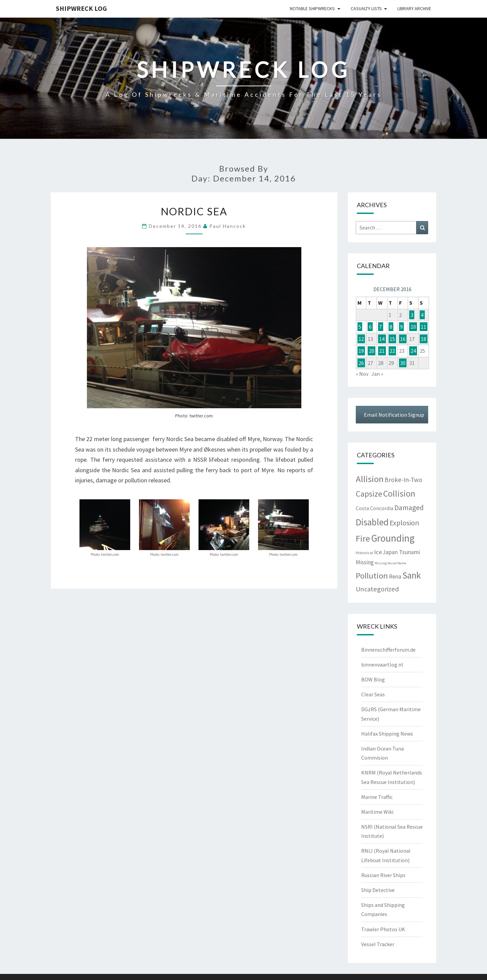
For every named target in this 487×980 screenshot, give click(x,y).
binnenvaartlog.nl (382, 665)
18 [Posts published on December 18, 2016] (423, 339)
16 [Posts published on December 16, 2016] (403, 339)
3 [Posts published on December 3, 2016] (412, 315)
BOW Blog (373, 679)
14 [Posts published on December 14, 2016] (382, 339)
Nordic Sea (194, 211)
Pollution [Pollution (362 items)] (372, 576)
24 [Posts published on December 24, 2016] (413, 351)
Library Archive (414, 8)
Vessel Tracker (378, 944)
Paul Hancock (228, 226)
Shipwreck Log (81, 8)
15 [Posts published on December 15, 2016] (392, 339)
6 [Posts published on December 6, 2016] (370, 327)
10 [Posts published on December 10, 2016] (413, 327)
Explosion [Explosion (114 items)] (404, 523)
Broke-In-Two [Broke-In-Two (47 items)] (403, 480)
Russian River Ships (383, 875)
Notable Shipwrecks (312, 8)
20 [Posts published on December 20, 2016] (372, 351)
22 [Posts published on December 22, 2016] (392, 351)
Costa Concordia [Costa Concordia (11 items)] (375, 508)
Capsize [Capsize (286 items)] (369, 494)
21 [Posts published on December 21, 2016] (382, 351)
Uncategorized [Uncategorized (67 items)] (377, 589)
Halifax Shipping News (387, 734)
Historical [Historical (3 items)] (364, 553)
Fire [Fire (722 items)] (363, 538)
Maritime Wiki (377, 812)
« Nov (362, 374)
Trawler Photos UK (383, 929)
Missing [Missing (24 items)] (365, 562)
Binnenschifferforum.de (388, 650)
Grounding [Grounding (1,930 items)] (393, 538)
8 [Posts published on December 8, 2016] (391, 327)
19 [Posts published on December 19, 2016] (361, 351)
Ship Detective (378, 890)
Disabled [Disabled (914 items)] (372, 522)
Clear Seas (373, 694)
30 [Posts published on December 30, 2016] (403, 363)
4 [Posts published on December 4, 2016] (422, 315)
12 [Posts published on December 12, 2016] (361, 339)
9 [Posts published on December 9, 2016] (401, 327)
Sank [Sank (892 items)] (412, 575)
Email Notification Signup (394, 415)
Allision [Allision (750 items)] (370, 479)
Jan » (377, 374)
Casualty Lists (366, 8)
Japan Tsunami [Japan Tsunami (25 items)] (401, 552)
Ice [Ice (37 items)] (378, 552)
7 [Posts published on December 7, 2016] (380, 327)
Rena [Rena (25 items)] (395, 576)
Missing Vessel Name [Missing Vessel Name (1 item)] (390, 563)
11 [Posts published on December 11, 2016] (423, 327)
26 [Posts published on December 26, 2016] (361, 363)
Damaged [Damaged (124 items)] (409, 507)
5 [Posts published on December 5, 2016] (360, 327)
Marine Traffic (377, 797)
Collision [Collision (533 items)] (399, 494)
